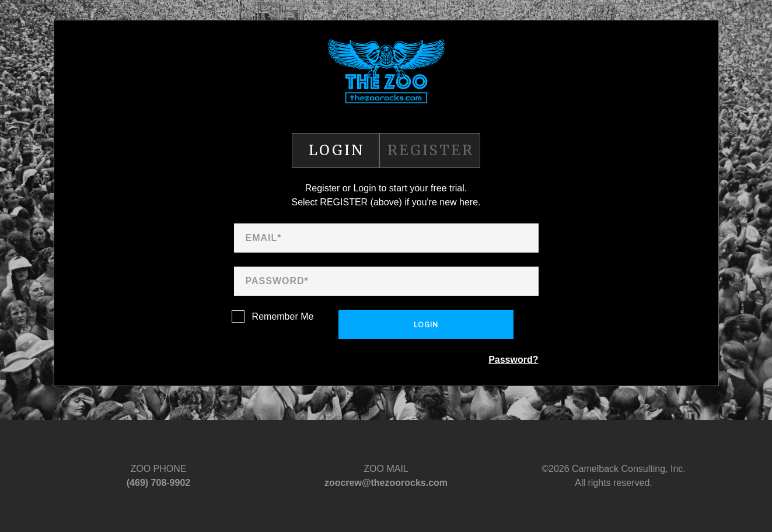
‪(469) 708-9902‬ (158, 483)
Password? (513, 360)
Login (426, 325)
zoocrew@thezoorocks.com (386, 483)
